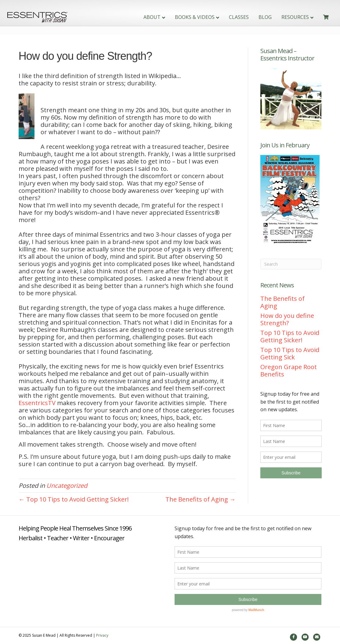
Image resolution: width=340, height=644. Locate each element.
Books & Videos (184, 17)
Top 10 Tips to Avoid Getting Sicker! (290, 336)
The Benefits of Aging (282, 302)
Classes (228, 17)
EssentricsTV (37, 403)
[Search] (291, 264)
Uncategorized (67, 486)
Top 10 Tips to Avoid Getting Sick (290, 353)
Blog (254, 17)
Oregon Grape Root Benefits (289, 371)
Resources (284, 17)
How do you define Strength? (287, 319)
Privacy (102, 635)
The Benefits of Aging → (201, 499)
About (141, 17)
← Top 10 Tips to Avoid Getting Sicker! (74, 499)
